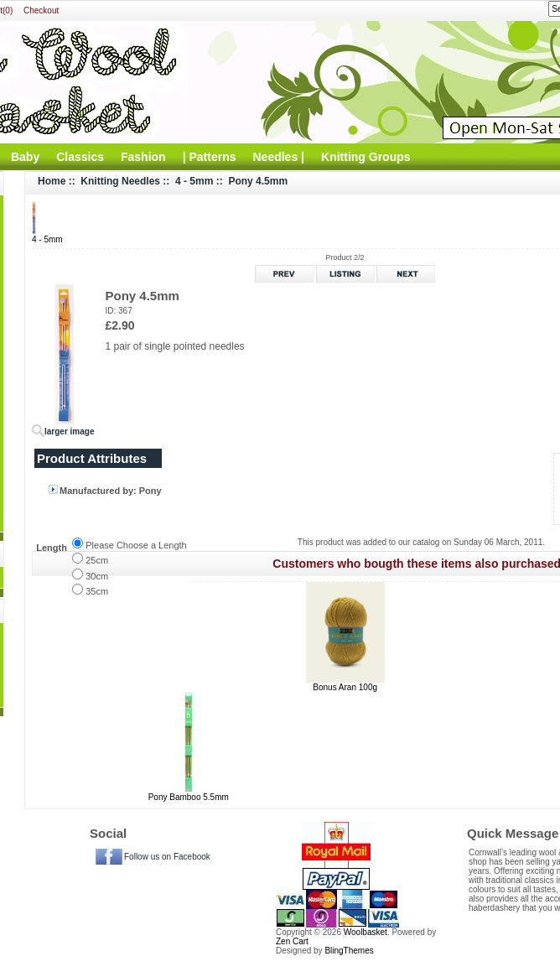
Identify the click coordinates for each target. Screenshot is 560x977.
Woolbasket (366, 932)
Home (52, 181)
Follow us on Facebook (167, 857)
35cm (97, 591)
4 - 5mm (194, 181)
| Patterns (210, 157)
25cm (97, 560)
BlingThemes (349, 951)
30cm (97, 576)
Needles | (279, 157)
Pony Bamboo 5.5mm (189, 797)
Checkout (41, 10)
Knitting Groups (366, 157)
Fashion (143, 157)
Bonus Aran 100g (345, 687)
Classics (80, 157)
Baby (25, 157)
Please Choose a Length (136, 545)
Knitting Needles (120, 181)
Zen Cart (292, 941)
